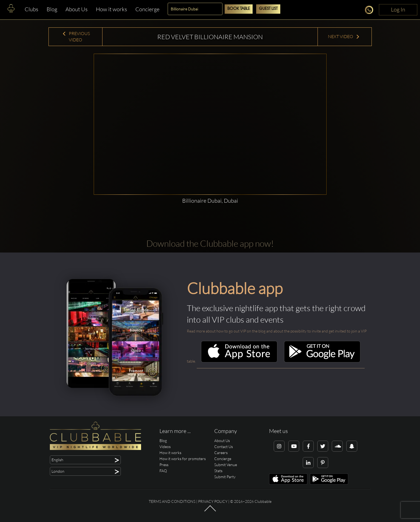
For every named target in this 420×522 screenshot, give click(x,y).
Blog (52, 9)
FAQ (163, 471)
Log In (398, 9)
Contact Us (224, 447)
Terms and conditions (172, 501)
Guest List (268, 9)
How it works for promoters (183, 459)
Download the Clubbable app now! (210, 243)
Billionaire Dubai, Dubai (210, 201)
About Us (77, 9)
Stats (218, 471)
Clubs (32, 9)
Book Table (239, 9)
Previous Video (76, 37)
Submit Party (225, 477)
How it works (112, 9)
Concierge (147, 9)
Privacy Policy (213, 501)
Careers (221, 453)
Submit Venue (226, 465)
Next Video (344, 36)
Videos (165, 447)
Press (164, 465)
